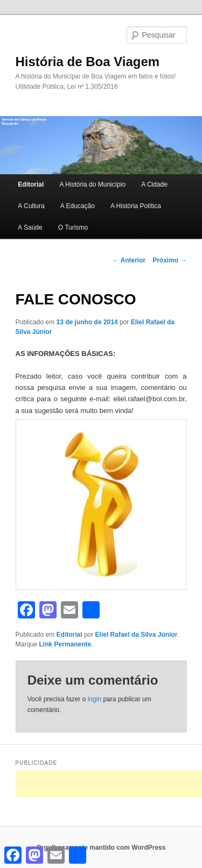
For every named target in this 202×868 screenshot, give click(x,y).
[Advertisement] (109, 784)
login (95, 699)
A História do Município (92, 184)
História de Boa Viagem (88, 62)
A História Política (136, 206)
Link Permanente (65, 644)
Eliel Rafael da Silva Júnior (137, 635)
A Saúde (30, 227)
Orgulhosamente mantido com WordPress (101, 848)
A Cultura (31, 206)
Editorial (31, 184)
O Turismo (73, 227)
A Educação (78, 206)
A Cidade (154, 184)
